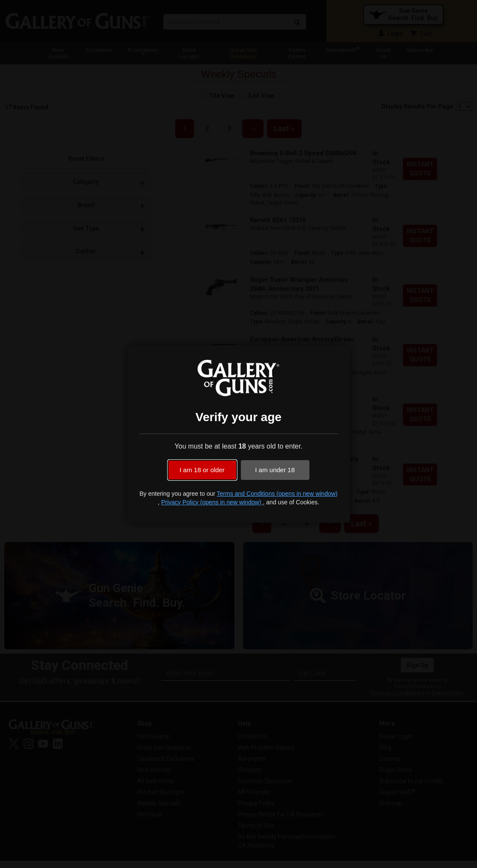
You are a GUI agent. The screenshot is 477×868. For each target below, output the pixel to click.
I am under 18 (275, 470)
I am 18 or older (202, 470)
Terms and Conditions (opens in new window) (277, 494)
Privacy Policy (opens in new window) (212, 502)
